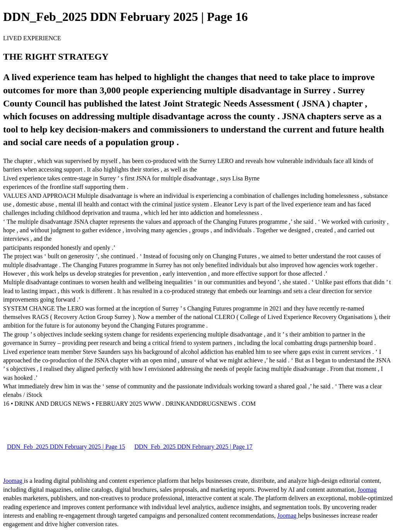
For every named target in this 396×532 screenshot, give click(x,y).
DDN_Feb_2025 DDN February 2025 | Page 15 (66, 447)
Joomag (14, 481)
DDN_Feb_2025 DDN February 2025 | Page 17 (193, 447)
